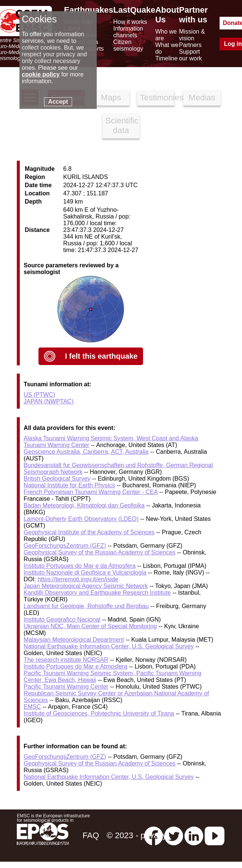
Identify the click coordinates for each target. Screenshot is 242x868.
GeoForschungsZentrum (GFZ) (65, 546)
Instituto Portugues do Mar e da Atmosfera (80, 566)
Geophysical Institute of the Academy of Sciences (89, 532)
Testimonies (157, 98)
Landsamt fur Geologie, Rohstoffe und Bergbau (86, 606)
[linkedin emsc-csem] (194, 835)
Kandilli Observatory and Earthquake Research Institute (97, 593)
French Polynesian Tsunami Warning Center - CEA (90, 492)
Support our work (190, 55)
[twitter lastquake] (174, 835)
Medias (202, 98)
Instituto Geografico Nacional (62, 619)
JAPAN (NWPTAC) (49, 401)
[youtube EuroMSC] (215, 835)
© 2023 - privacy (137, 835)
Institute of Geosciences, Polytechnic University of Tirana (99, 713)
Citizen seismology (128, 45)
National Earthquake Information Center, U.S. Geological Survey (108, 646)
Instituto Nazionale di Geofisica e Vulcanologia (85, 573)
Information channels (128, 32)
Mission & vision (192, 35)
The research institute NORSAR (66, 660)
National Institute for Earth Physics (69, 485)
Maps (111, 98)
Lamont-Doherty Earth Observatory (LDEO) (81, 519)
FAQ (91, 835)
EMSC (32, 707)
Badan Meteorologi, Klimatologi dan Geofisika (84, 505)
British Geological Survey (57, 479)
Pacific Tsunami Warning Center (66, 687)
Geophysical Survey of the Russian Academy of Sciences (99, 552)
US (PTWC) (39, 395)
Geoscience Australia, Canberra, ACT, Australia (86, 452)
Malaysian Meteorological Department (74, 640)
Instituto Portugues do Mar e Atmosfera (75, 666)
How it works (130, 22)
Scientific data (122, 125)
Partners (190, 45)
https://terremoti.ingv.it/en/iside (78, 579)
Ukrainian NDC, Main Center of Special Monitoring (90, 626)
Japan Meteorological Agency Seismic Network (86, 586)
